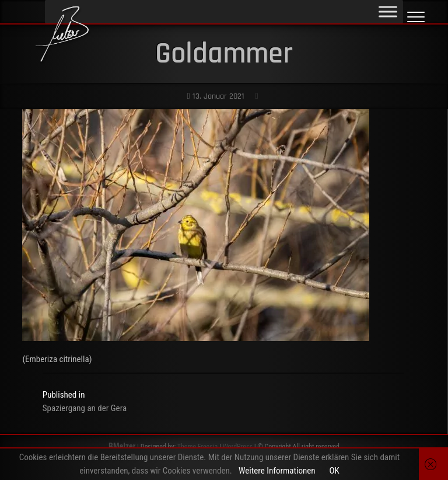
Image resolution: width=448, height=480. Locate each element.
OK (334, 471)
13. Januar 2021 (215, 96)
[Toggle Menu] (388, 11)
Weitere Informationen (277, 471)
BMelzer (122, 446)
